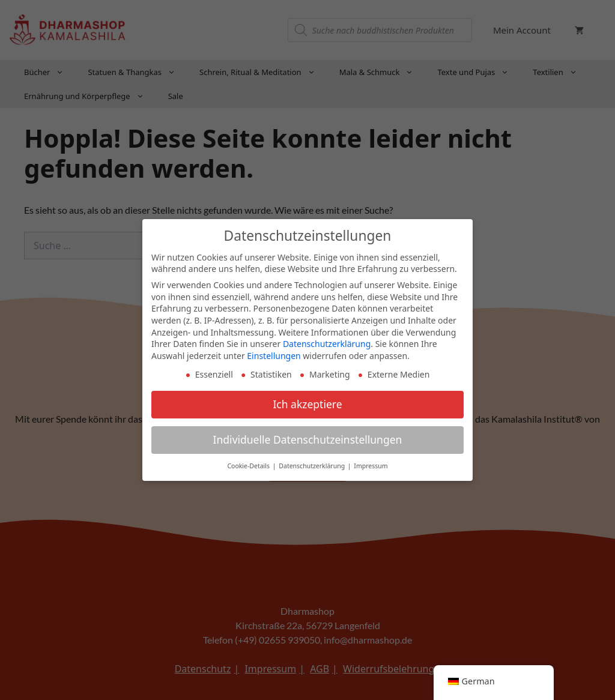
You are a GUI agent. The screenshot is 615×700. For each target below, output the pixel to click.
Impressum (371, 460)
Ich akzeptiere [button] (307, 399)
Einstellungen (274, 350)
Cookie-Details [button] (249, 460)
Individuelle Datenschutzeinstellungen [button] (308, 435)
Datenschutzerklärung (327, 338)
